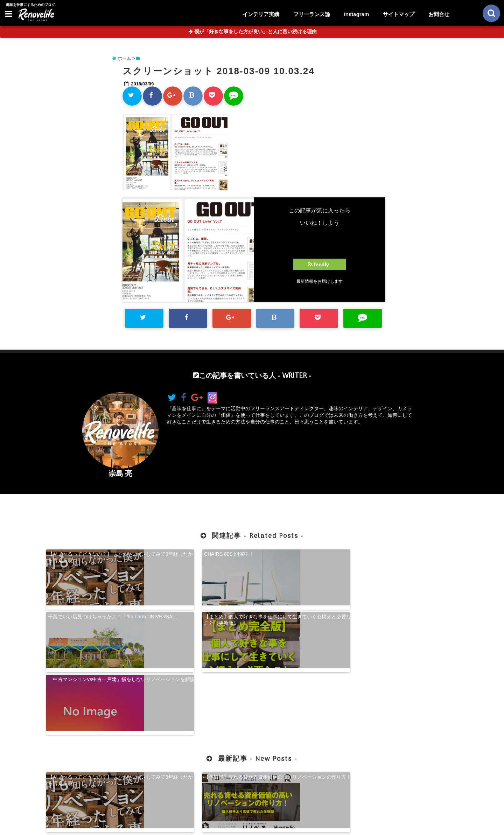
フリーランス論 (312, 14)
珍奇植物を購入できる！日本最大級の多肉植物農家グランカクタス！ (409, 703)
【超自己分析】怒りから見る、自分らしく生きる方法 (304, 703)
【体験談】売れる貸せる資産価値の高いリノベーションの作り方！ (199, 703)
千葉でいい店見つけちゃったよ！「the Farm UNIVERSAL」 (300, 556)
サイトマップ (399, 14)
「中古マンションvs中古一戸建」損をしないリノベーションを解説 (94, 612)
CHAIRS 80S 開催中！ (178, 553)
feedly (320, 264)
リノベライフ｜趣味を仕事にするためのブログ (237, 825)
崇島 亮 (121, 473)
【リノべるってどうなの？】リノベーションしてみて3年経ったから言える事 (94, 556)
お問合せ (439, 14)
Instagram (357, 14)
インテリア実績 (261, 14)
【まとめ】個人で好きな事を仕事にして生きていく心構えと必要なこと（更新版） (409, 556)
